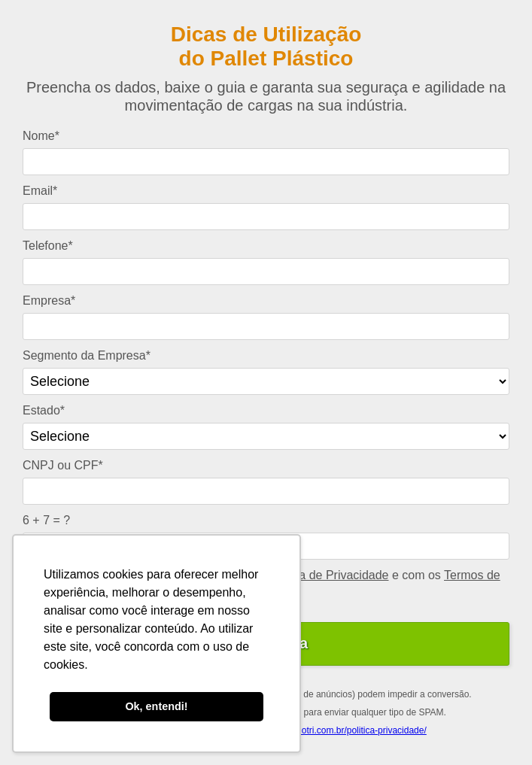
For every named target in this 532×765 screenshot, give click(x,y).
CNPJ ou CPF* (63, 465)
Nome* (41, 136)
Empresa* (49, 301)
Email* (40, 191)
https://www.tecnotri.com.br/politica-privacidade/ (331, 730)
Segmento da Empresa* (87, 355)
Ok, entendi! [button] (156, 706)
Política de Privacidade (328, 575)
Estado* (44, 410)
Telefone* (48, 246)
